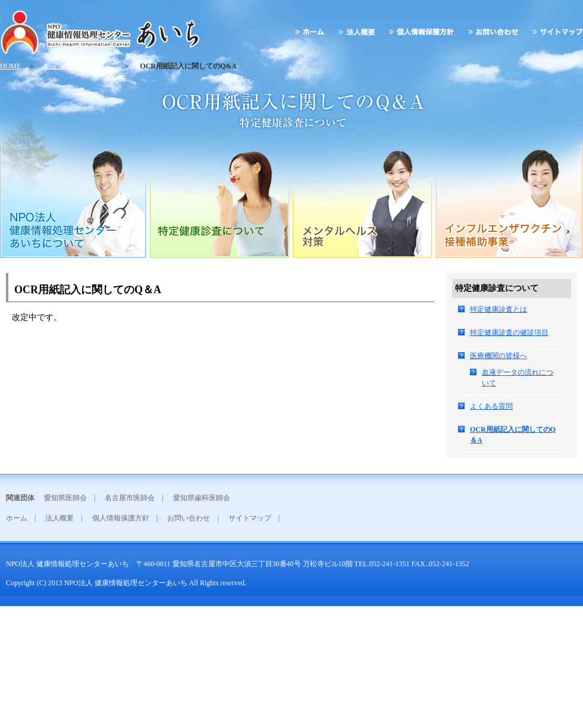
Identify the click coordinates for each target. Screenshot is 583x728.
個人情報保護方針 (121, 518)
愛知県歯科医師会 (202, 498)
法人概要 (59, 518)
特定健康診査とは (499, 309)
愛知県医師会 (65, 498)
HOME (10, 66)
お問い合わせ (189, 518)
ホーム (17, 518)
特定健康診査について (80, 66)
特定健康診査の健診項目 (509, 332)
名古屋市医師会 (130, 498)
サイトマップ (250, 518)
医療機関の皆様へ (499, 356)
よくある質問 (491, 406)
